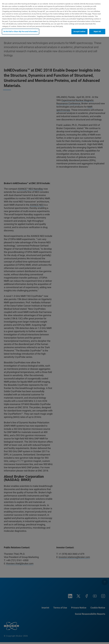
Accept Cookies (79, 31)
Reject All (97, 31)
